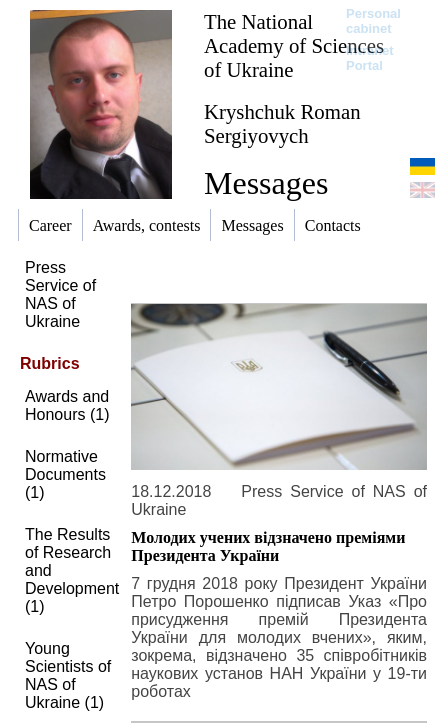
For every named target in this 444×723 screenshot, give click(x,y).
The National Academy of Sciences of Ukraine (294, 45)
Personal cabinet (373, 21)
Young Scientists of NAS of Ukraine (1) (68, 675)
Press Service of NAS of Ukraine (60, 294)
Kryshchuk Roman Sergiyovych (282, 123)
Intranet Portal (370, 58)
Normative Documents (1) (65, 474)
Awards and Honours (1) (67, 405)
